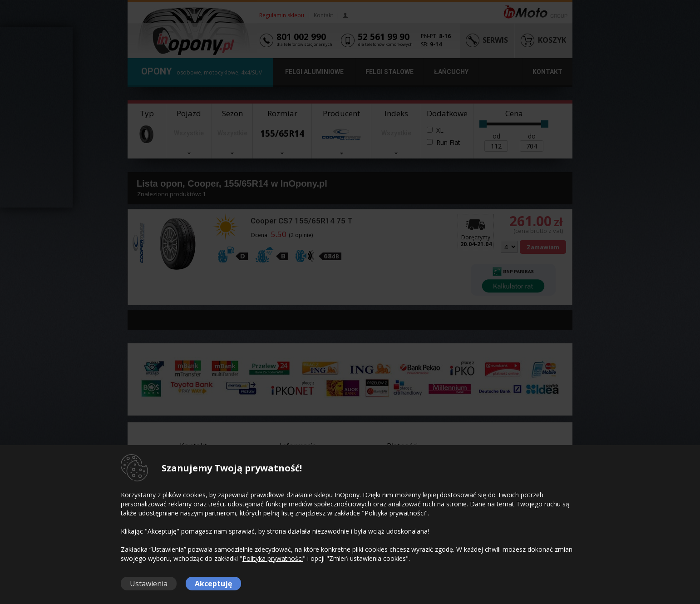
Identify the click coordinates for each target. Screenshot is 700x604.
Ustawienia (149, 584)
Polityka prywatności (273, 558)
